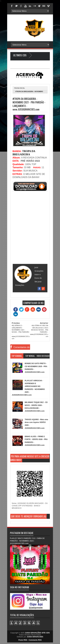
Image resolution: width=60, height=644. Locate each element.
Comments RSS (35, 640)
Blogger (41, 59)
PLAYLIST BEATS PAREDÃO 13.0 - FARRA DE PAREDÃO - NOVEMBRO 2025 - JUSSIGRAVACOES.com (27, 541)
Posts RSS (23, 640)
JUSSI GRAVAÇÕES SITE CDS (37, 633)
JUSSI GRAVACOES (35, 637)
